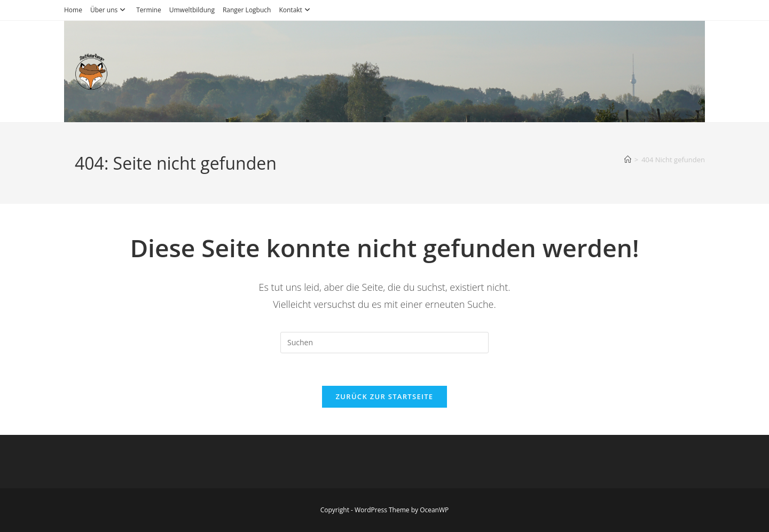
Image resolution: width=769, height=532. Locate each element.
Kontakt (296, 10)
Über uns (109, 10)
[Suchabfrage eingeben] (384, 343)
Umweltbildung (192, 10)
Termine (149, 10)
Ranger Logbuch (247, 10)
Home (73, 10)
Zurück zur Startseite (385, 396)
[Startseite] (628, 160)
